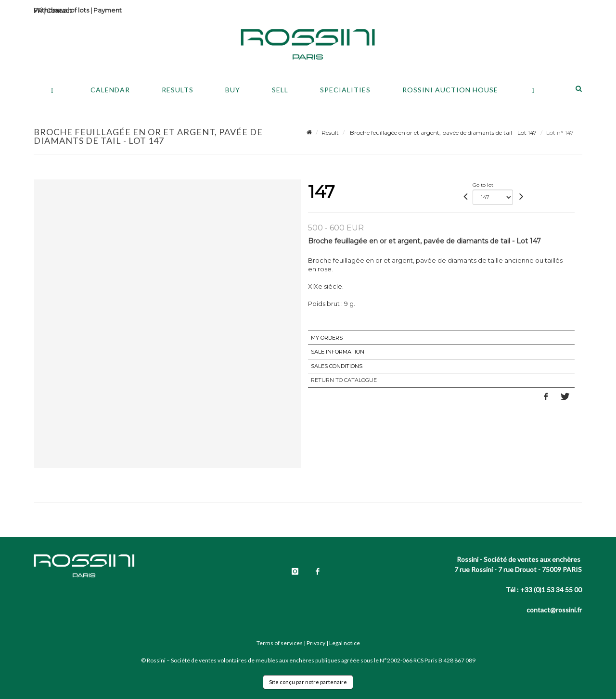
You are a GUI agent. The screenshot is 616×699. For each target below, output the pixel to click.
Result (330, 133)
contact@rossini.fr (554, 610)
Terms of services (280, 643)
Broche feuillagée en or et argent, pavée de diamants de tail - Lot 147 (443, 133)
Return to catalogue (344, 380)
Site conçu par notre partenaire (308, 682)
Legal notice (345, 643)
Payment (108, 10)
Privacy (316, 643)
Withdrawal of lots (61, 10)
